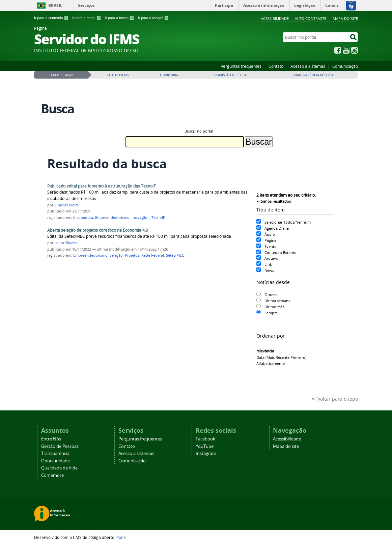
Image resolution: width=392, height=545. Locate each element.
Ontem (271, 295)
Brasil (55, 6)
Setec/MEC (175, 255)
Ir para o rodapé (153, 18)
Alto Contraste (311, 18)
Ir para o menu (87, 18)
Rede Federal (153, 255)
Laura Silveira (66, 243)
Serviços (86, 5)
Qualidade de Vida (59, 468)
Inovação (139, 218)
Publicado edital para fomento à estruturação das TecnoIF (101, 186)
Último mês (274, 307)
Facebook (338, 50)
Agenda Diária (277, 228)
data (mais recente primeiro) (281, 357)
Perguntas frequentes (241, 66)
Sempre (271, 313)
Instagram (355, 50)
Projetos (132, 255)
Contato (276, 66)
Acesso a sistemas (308, 66)
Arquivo (271, 258)
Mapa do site (345, 18)
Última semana (277, 301)
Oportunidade (55, 461)
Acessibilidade (275, 18)
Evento (271, 246)
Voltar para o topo (338, 399)
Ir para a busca (120, 18)
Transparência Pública (313, 75)
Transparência (55, 453)
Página (270, 240)
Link (268, 264)
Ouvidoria (169, 75)
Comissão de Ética (230, 75)
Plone (121, 537)
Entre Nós (51, 439)
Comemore (52, 475)
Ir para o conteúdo (51, 18)
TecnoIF (158, 218)
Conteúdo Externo (281, 252)
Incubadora (83, 218)
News (269, 270)
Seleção (116, 255)
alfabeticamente (271, 363)
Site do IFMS (118, 75)
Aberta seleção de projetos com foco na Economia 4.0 (98, 230)
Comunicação (345, 66)
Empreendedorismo (112, 218)
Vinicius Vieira (66, 205)
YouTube (346, 50)
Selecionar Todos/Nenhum (288, 222)
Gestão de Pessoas (60, 446)
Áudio (270, 234)
